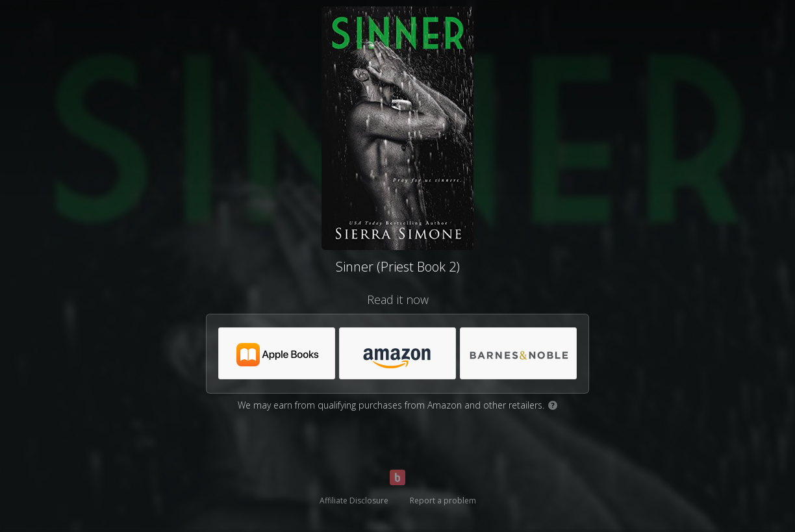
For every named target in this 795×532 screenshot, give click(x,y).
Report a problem (443, 500)
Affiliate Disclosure (354, 500)
